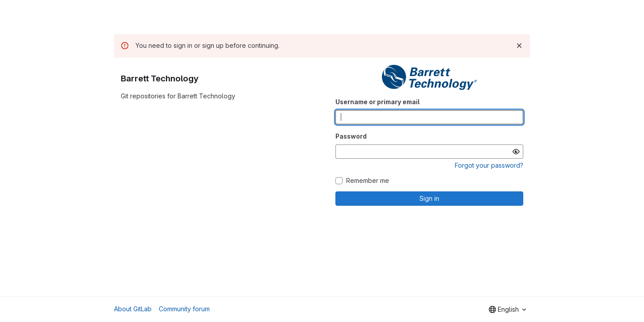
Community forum (184, 309)
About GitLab (133, 309)
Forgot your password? (489, 165)
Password (351, 136)
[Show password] (516, 152)
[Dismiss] (519, 46)
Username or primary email (377, 102)
